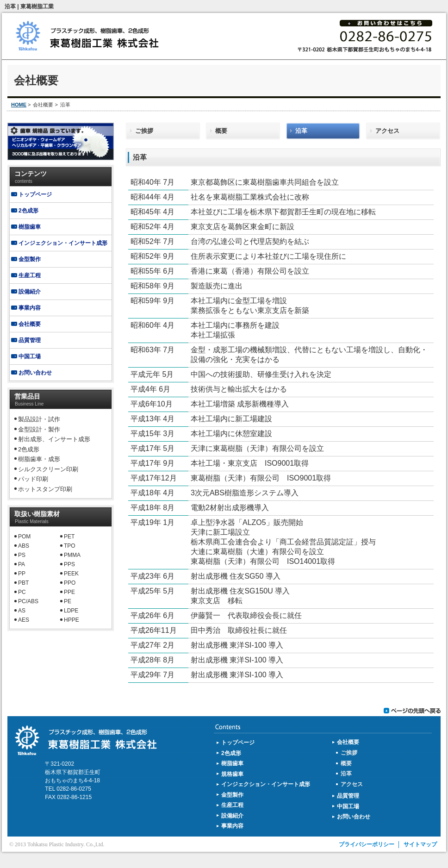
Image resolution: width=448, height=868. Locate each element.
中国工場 (30, 356)
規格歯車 (232, 774)
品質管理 (30, 340)
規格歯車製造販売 (61, 141)
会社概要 (30, 324)
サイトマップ (420, 844)
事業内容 (30, 308)
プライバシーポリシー (367, 844)
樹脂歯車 (30, 227)
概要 (221, 131)
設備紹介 (30, 292)
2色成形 (28, 211)
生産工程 (30, 275)
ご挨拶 (144, 131)
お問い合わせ (35, 373)
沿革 (301, 131)
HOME (19, 105)
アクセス (387, 131)
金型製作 (30, 259)
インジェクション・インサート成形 (63, 243)
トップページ (35, 194)
